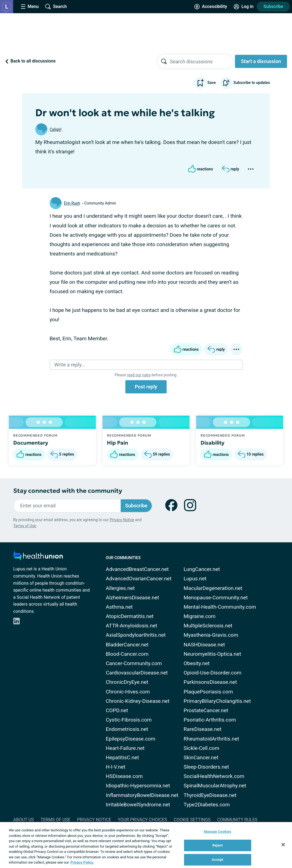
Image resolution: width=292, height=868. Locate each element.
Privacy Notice (122, 520)
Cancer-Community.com (134, 663)
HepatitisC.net (122, 757)
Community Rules (237, 820)
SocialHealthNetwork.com (214, 776)
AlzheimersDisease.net (133, 598)
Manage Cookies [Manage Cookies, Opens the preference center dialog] (217, 832)
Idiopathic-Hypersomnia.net (138, 786)
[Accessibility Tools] (211, 7)
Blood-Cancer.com (127, 654)
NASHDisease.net (204, 645)
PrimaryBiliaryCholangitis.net (217, 701)
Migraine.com (200, 616)
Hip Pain (117, 443)
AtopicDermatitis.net (130, 616)
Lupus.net (195, 579)
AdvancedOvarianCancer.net (139, 579)
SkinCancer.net (201, 757)
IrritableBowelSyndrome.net (138, 805)
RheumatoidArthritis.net (211, 739)
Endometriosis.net (127, 729)
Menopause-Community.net (216, 598)
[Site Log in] (244, 7)
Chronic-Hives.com (128, 692)
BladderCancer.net (127, 645)
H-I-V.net (116, 767)
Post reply (146, 387)
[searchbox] (201, 61)
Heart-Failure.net (125, 748)
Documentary (31, 443)
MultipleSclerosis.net (208, 626)
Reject (218, 845)
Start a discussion (261, 61)
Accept (218, 860)
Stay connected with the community (68, 491)
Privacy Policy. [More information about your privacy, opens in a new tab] (82, 862)
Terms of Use (25, 526)
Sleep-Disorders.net (206, 767)
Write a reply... (70, 365)
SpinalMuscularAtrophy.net (215, 786)
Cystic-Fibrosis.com (129, 720)
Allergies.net (120, 588)
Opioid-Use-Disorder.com (213, 673)
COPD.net (117, 710)
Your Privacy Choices (142, 820)
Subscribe (273, 6)
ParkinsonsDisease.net (210, 682)
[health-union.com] (38, 557)
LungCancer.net (202, 569)
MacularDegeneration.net (213, 588)
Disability (213, 443)
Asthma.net (119, 607)
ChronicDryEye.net (127, 682)
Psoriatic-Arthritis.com (210, 720)
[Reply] (230, 169)
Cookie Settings (192, 820)
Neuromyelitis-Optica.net (213, 654)
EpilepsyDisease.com (131, 739)
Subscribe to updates (245, 83)
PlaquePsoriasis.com (208, 692)
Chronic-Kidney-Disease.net (138, 701)
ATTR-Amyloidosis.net (132, 626)
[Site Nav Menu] (30, 7)
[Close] (283, 845)
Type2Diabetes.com (207, 805)
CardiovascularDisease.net (137, 673)
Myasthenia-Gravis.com (211, 635)
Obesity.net (197, 663)
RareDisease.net (203, 729)
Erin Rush (72, 203)
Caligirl (56, 129)
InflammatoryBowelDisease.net (142, 795)
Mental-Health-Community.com (220, 607)
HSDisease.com (124, 776)
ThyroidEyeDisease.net (210, 795)
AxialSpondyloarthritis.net (136, 635)
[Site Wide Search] (56, 7)
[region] (146, 845)
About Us (24, 820)
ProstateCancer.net (206, 710)
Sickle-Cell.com (202, 748)
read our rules (139, 375)
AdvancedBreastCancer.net (137, 569)
